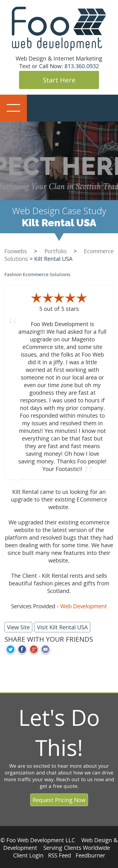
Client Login (28, 855)
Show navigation (13, 108)
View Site (18, 627)
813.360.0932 (82, 66)
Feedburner (90, 855)
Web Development (84, 606)
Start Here (59, 80)
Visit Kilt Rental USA (62, 627)
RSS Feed (60, 855)
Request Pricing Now (59, 800)
